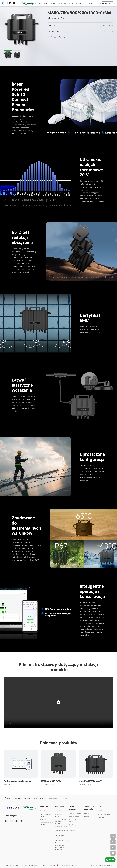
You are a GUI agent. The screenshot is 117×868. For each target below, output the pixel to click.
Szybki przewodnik (54, 31)
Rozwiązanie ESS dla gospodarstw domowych (61, 822)
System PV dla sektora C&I (61, 831)
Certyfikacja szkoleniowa (73, 826)
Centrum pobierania (75, 813)
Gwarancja (72, 830)
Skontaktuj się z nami (104, 814)
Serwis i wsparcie (63, 3)
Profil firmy (101, 811)
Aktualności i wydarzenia (77, 3)
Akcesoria (43, 819)
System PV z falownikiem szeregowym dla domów (59, 814)
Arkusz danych (52, 25)
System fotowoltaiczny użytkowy (61, 841)
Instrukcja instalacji (74, 817)
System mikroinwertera (61, 827)
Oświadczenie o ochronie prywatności (101, 865)
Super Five (101, 818)
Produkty (36, 3)
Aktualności (87, 813)
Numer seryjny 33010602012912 (69, 865)
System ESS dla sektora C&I (59, 836)
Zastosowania (52, 3)
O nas (87, 3)
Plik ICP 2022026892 (49, 865)
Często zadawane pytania (74, 821)
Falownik (43, 811)
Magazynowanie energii (45, 815)
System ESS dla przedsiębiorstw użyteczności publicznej (59, 848)
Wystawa (86, 817)
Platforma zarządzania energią (47, 824)
